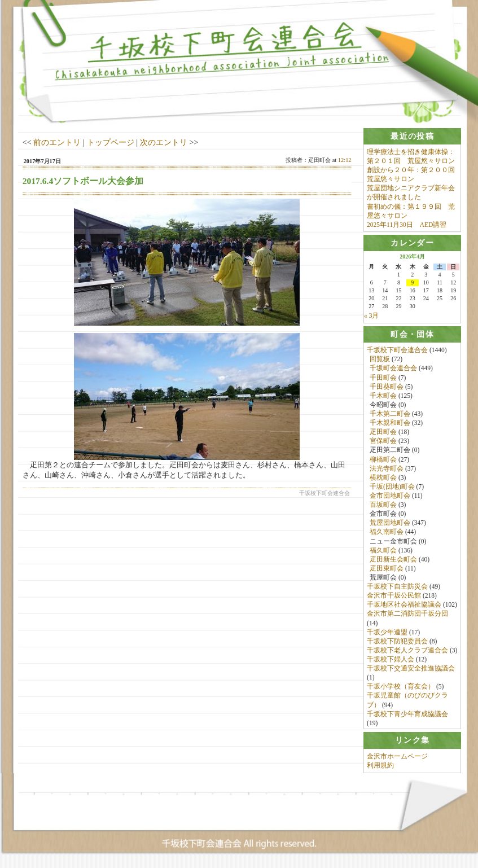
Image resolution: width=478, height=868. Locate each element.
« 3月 (371, 316)
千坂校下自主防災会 (397, 588)
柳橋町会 (383, 460)
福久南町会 (387, 533)
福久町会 (383, 551)
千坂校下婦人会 (391, 660)
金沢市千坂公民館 (394, 597)
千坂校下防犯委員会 (397, 642)
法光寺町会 (387, 469)
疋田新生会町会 (393, 560)
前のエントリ (57, 142)
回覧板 (380, 360)
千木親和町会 (390, 424)
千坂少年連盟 (387, 633)
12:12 (345, 160)
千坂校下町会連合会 (397, 351)
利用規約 (380, 768)
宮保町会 (383, 442)
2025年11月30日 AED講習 (407, 225)
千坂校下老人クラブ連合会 (407, 651)
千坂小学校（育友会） (401, 687)
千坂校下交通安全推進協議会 (411, 669)
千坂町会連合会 (393, 369)
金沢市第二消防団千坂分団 (407, 615)
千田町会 (383, 378)
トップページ (111, 142)
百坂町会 (383, 506)
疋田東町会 (387, 569)
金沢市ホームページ (397, 759)
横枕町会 (383, 478)
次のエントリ (164, 142)
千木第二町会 (390, 414)
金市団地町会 (390, 496)
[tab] (412, 136)
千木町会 (383, 396)
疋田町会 (383, 433)
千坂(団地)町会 (392, 487)
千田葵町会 (387, 387)
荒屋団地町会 (390, 524)
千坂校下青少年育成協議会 (407, 714)
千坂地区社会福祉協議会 (404, 606)
